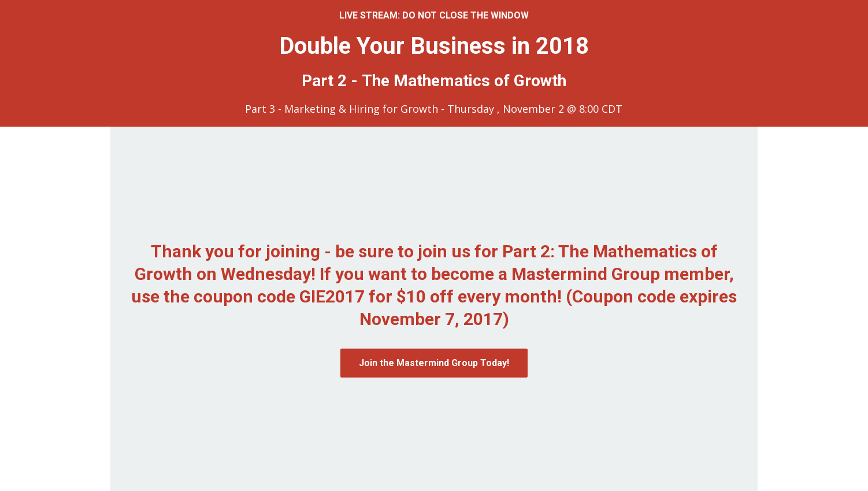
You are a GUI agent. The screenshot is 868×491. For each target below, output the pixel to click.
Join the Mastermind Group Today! (434, 363)
